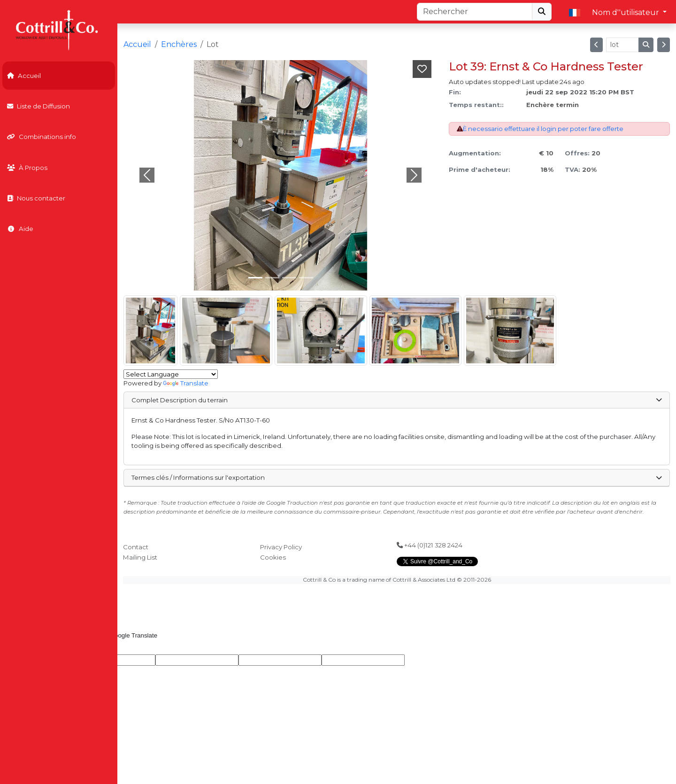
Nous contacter (36, 198)
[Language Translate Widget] (171, 374)
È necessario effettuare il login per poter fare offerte (543, 129)
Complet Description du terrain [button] (396, 400)
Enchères (179, 44)
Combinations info (42, 137)
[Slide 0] (255, 278)
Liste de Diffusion (38, 106)
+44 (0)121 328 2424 (430, 545)
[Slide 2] (289, 278)
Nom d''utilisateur (626, 12)
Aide (20, 229)
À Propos (27, 168)
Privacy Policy (281, 547)
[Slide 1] (272, 278)
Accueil (24, 76)
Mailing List (140, 557)
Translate (186, 383)
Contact (136, 547)
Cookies (273, 557)
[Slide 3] (306, 278)
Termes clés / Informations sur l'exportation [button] (396, 477)
